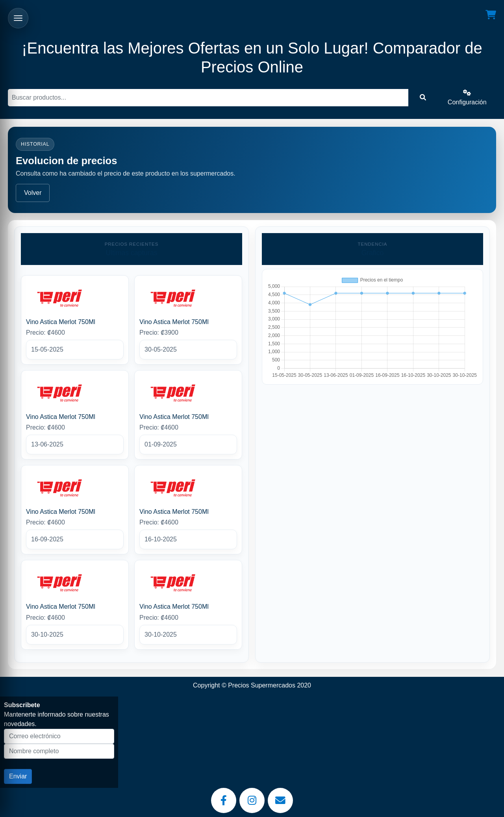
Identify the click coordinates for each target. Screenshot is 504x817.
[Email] (280, 800)
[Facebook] (224, 800)
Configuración (467, 97)
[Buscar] (208, 98)
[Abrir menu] (18, 18)
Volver (33, 193)
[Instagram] (252, 800)
